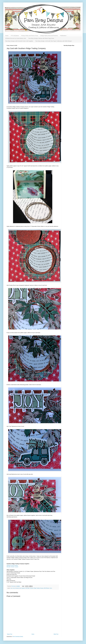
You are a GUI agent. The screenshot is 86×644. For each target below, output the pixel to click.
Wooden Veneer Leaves (12, 567)
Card (11, 588)
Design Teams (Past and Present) (49, 36)
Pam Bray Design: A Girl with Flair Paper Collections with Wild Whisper (54, 41)
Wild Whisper (47, 588)
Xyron (51, 588)
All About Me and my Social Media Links (16, 38)
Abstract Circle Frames (12, 565)
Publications (63, 36)
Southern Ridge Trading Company (37, 588)
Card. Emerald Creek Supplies (19, 588)
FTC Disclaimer (15, 36)
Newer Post (10, 634)
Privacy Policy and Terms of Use (30, 36)
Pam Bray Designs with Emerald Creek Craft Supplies (19, 41)
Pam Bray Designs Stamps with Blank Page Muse (41, 38)
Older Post (56, 634)
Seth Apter (27, 588)
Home (7, 36)
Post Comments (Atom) (18, 637)
